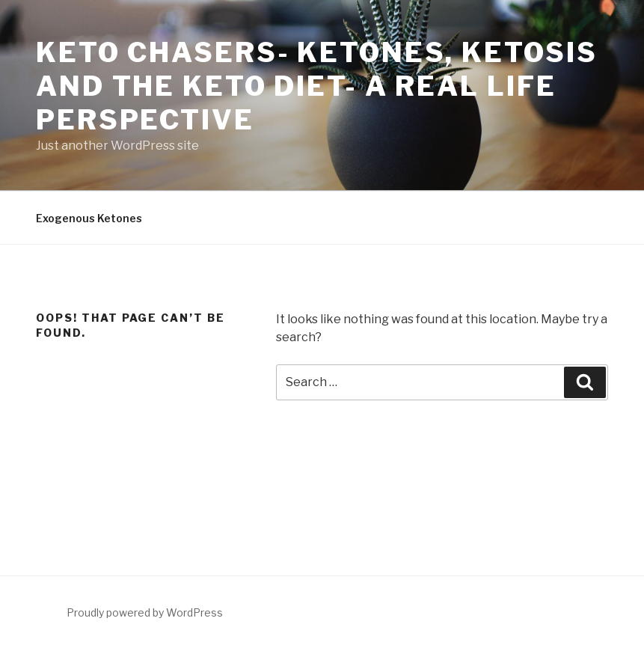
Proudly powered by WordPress (145, 612)
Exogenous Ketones (89, 218)
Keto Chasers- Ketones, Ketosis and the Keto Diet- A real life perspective (316, 86)
